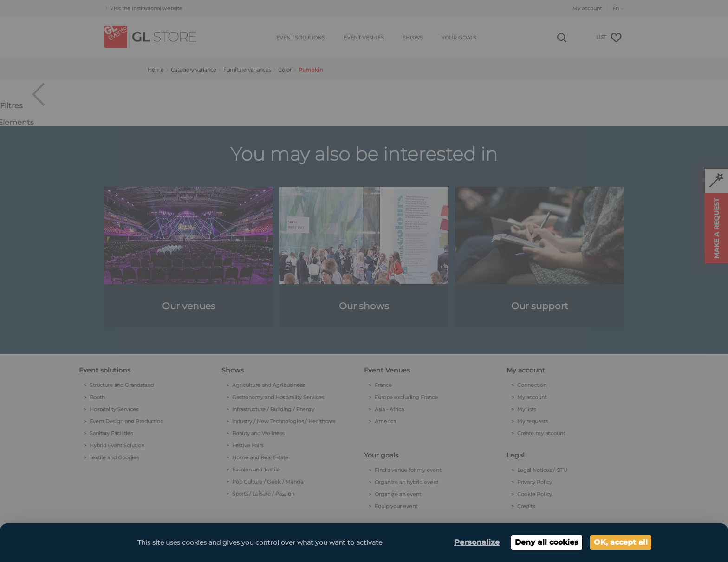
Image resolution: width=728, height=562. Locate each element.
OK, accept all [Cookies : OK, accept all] (621, 542)
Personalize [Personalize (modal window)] (477, 542)
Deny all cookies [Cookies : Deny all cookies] (547, 542)
